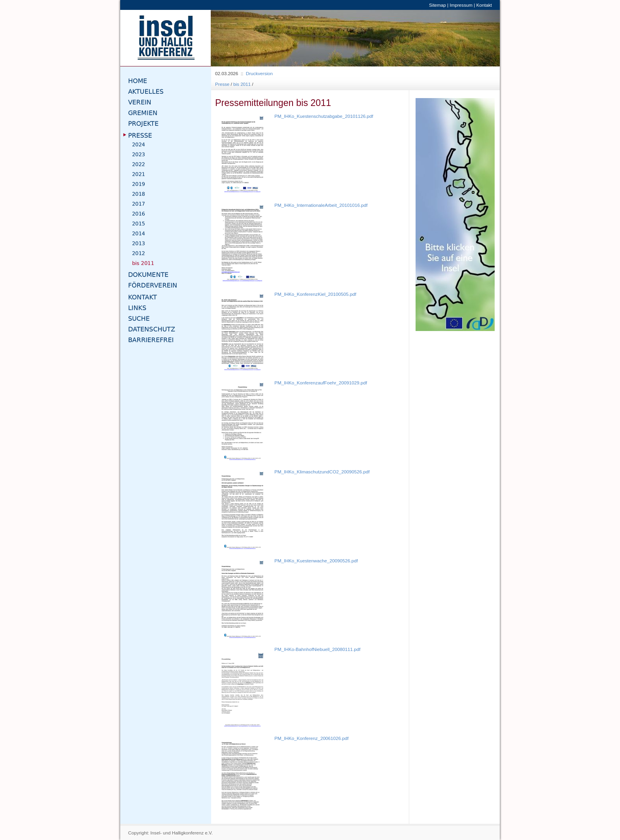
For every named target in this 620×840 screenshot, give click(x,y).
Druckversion (259, 73)
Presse (222, 84)
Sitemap (438, 5)
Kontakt (484, 5)
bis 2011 (242, 84)
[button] (232, 38)
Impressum (461, 5)
